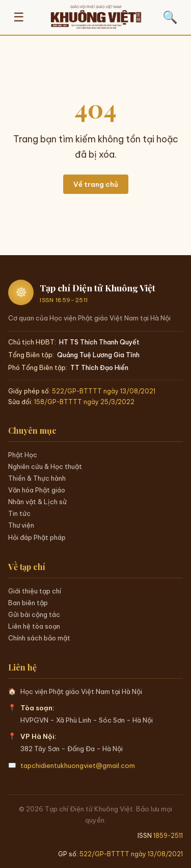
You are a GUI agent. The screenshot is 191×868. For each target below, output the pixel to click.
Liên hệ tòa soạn (34, 626)
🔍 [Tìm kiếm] (170, 17)
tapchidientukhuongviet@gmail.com (78, 765)
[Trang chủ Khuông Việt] (95, 17)
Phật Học (23, 455)
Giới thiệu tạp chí (35, 591)
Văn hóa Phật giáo (37, 490)
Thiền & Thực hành (37, 478)
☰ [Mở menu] (19, 17)
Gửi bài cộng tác (34, 614)
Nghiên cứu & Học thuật (45, 466)
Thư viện (21, 525)
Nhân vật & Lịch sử (37, 502)
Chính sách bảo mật (39, 638)
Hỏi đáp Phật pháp (37, 537)
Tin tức (19, 513)
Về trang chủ (96, 184)
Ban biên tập (28, 603)
